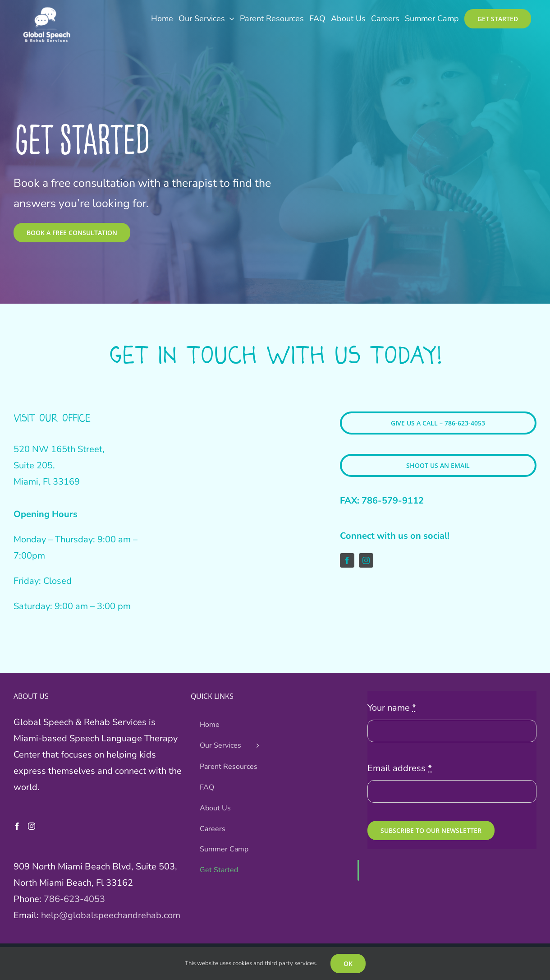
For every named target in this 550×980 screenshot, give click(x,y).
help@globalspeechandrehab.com (111, 915)
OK (348, 964)
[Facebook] (17, 826)
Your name (392, 708)
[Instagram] (32, 826)
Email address (400, 768)
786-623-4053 (74, 899)
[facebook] (347, 560)
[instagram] (366, 560)
